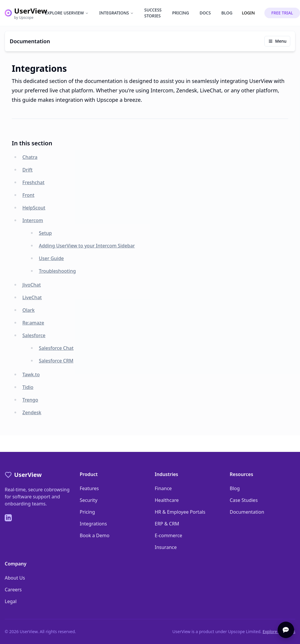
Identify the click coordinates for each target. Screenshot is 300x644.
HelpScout (34, 208)
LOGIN (248, 13)
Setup (45, 233)
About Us (15, 578)
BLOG (227, 13)
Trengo (30, 400)
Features (89, 488)
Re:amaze (33, 323)
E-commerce (169, 535)
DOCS (205, 13)
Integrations (93, 524)
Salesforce (34, 335)
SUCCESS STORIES (153, 13)
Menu (277, 41)
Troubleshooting (57, 271)
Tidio (28, 387)
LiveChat (32, 297)
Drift (28, 170)
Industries (166, 474)
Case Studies (244, 500)
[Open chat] (286, 630)
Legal (11, 601)
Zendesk (32, 412)
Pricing (87, 512)
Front (28, 195)
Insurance (166, 547)
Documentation (247, 512)
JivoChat (32, 285)
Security (89, 500)
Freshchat (33, 182)
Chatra (30, 157)
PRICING (181, 13)
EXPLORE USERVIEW (67, 13)
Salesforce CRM (56, 361)
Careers (13, 590)
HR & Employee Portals (180, 512)
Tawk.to (31, 375)
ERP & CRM (167, 524)
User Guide (51, 258)
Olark (29, 310)
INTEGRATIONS (116, 13)
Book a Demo (95, 535)
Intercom (33, 220)
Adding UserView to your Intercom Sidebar (87, 246)
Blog (235, 488)
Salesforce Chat (56, 348)
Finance (163, 488)
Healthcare (167, 500)
